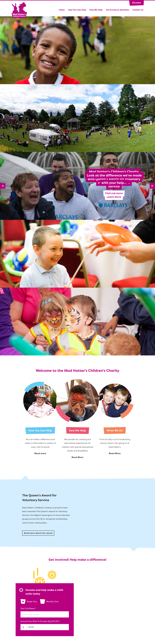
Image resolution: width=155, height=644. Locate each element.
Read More (77, 457)
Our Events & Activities (118, 10)
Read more (40, 454)
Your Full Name (28, 609)
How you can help (77, 10)
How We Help (96, 10)
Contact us (138, 10)
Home (62, 10)
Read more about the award (38, 533)
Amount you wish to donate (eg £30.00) (40, 621)
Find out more (114, 193)
